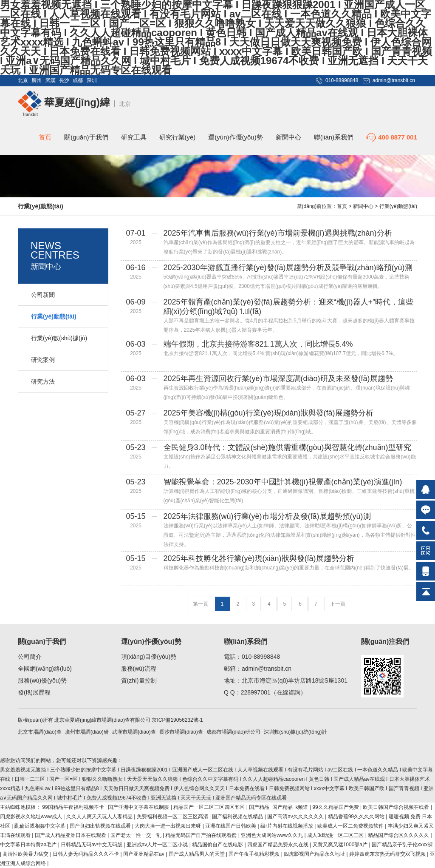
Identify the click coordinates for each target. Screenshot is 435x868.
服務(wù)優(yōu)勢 (42, 680)
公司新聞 (43, 295)
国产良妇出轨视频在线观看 (101, 826)
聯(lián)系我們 (334, 137)
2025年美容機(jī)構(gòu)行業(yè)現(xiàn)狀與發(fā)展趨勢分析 (268, 413)
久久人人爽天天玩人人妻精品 (100, 817)
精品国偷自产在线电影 (218, 845)
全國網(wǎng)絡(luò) (45, 669)
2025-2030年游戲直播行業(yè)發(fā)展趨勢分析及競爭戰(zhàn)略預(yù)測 (288, 268)
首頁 (45, 137)
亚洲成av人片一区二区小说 (158, 845)
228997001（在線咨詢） (274, 692)
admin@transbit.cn (394, 80)
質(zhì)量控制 (139, 680)
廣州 (37, 80)
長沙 (64, 80)
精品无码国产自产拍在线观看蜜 (202, 835)
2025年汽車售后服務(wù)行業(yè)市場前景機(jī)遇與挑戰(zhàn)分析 (278, 233)
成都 (78, 80)
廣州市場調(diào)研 (87, 732)
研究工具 (134, 137)
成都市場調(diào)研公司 (233, 732)
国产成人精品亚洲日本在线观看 (71, 835)
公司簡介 (30, 657)
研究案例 (43, 360)
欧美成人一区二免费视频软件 (351, 826)
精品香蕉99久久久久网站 (357, 817)
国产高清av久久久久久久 (296, 817)
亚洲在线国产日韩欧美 (231, 826)
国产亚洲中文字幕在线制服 (139, 807)
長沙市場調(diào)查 (181, 732)
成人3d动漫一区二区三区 (336, 835)
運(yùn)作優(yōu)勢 (235, 137)
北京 (23, 80)
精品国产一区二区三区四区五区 (210, 807)
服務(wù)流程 (139, 669)
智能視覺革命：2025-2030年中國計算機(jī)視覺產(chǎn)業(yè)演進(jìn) (283, 482)
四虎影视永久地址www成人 (32, 817)
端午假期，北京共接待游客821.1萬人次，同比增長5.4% (258, 344)
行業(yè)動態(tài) (398, 206)
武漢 (51, 80)
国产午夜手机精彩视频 (255, 854)
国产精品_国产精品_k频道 (279, 807)
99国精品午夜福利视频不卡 (74, 807)
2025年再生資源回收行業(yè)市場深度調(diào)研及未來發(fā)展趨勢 (278, 379)
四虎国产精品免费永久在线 (278, 845)
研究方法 (43, 381)
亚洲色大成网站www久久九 (273, 835)
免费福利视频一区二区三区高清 (173, 817)
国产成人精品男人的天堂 (197, 854)
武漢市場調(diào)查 (134, 732)
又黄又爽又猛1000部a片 (341, 845)
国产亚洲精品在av (144, 854)
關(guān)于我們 (86, 137)
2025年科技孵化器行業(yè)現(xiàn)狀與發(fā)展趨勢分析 (259, 558)
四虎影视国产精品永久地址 (315, 854)
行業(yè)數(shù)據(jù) (59, 338)
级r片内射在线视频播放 (287, 826)
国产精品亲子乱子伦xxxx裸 (402, 845)
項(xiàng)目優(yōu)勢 (149, 657)
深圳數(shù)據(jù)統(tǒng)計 (295, 732)
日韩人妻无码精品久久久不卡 (86, 854)
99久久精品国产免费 (336, 807)
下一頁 (338, 604)
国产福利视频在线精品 (238, 817)
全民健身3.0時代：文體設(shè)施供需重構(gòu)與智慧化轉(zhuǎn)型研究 (287, 447)
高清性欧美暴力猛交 (26, 854)
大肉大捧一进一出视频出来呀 (168, 826)
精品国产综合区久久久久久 (399, 835)
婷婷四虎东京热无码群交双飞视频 (388, 854)
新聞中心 (288, 137)
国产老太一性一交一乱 (137, 835)
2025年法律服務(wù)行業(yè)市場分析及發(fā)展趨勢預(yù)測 (267, 516)
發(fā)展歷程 (34, 692)
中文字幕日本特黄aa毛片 (29, 845)
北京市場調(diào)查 (40, 732)
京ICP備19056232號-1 (177, 720)
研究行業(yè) (178, 137)
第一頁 (201, 604)
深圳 (92, 80)
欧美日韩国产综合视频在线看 (397, 807)
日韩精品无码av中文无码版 (92, 845)
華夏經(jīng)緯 (64, 102)
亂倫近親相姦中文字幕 (41, 826)
